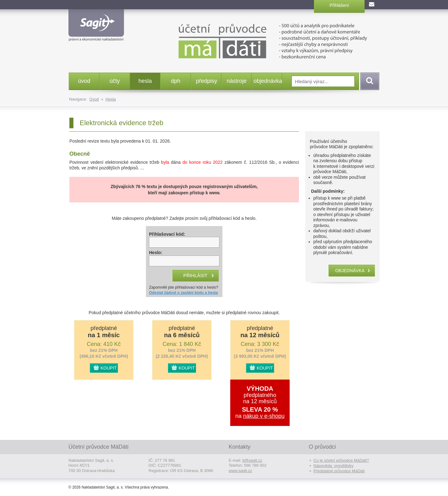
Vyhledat (369, 81)
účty (115, 81)
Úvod (94, 99)
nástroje (236, 81)
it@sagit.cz (252, 460)
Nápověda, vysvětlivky (334, 466)
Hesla (111, 99)
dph (175, 81)
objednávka (268, 81)
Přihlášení (339, 5)
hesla (145, 81)
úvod (84, 81)
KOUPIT (109, 368)
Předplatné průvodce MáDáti (339, 471)
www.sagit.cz (240, 471)
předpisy (207, 81)
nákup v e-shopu (264, 416)
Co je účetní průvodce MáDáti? (341, 460)
